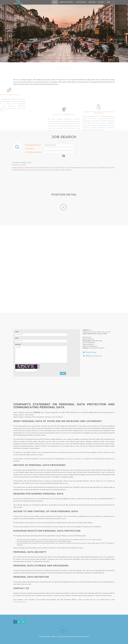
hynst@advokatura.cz (20, 602)
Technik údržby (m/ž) (22, 155)
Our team (92, 2)
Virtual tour (90, 352)
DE (114, 4)
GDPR (109, 2)
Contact (101, 2)
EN (114, 2)
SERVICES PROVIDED (66, 2)
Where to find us (92, 356)
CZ (114, 1)
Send (63, 373)
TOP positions (81, 2)
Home (55, 2)
